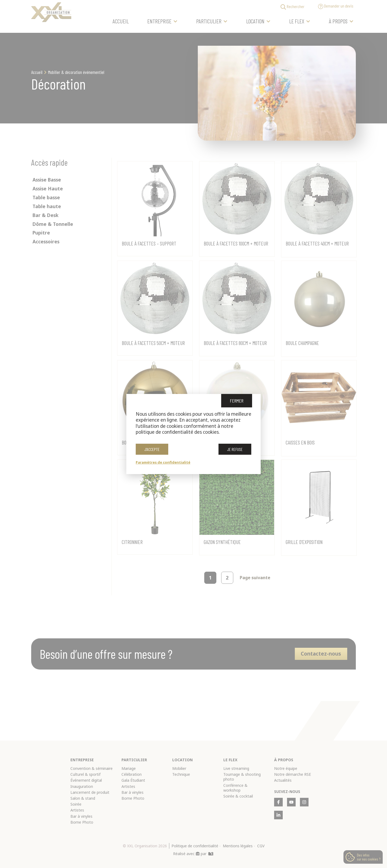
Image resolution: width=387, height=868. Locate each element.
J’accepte (152, 450)
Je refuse (235, 450)
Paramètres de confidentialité (163, 462)
